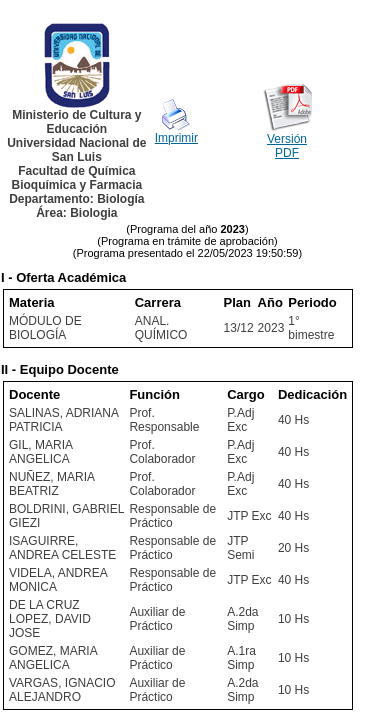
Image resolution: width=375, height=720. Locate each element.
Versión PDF (287, 146)
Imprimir (176, 138)
